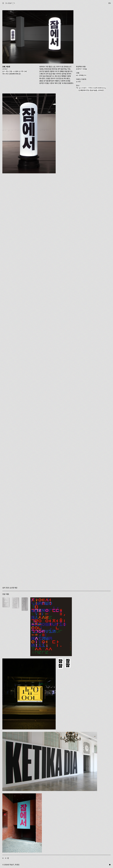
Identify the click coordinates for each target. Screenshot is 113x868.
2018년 (5, 69)
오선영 (78, 82)
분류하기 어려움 (81, 69)
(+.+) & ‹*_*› (10, 3)
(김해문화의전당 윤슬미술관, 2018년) (91, 89)
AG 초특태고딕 (81, 75)
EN (110, 3)
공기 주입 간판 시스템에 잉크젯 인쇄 (14, 71)
